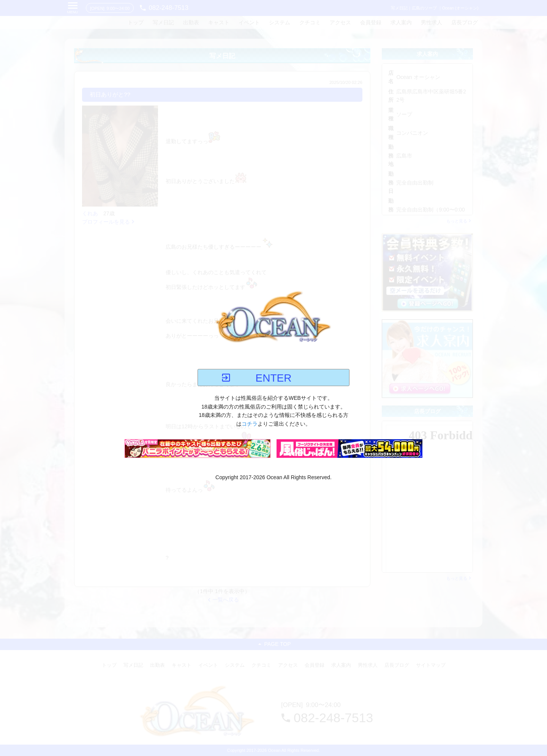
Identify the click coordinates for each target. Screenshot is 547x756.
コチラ (250, 423)
